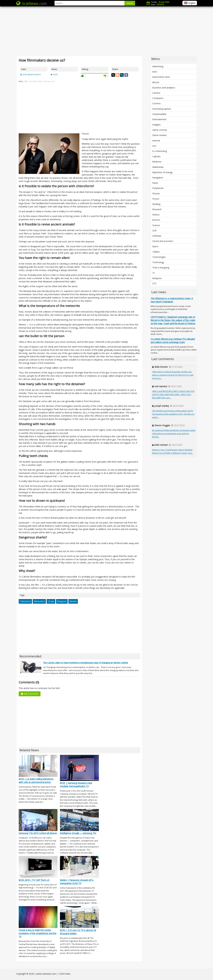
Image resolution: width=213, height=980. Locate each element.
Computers (158, 98)
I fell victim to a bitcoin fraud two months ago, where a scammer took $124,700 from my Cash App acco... (173, 375)
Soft (154, 231)
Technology (158, 262)
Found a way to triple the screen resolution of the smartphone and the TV (38, 933)
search (130, 3)
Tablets (156, 252)
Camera (156, 93)
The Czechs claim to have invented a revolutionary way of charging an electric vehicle (85, 663)
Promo (156, 199)
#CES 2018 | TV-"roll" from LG (34, 880)
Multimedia (158, 167)
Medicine (157, 162)
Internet (156, 141)
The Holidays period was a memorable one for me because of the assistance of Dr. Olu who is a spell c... (173, 414)
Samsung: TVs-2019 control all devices (38, 833)
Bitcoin (156, 82)
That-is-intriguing (161, 268)
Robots (156, 215)
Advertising (158, 66)
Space (155, 246)
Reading (156, 204)
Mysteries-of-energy (162, 172)
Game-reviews (159, 135)
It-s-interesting (160, 151)
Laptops (156, 156)
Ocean (51, 601)
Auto (155, 72)
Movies (73, 601)
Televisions (25, 601)
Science (156, 225)
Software (157, 236)
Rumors (156, 220)
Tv (154, 273)
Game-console (160, 130)
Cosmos (156, 103)
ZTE (154, 283)
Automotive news (161, 77)
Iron (154, 146)
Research (157, 209)
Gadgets (156, 125)
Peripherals (158, 188)
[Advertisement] (107, 31)
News (155, 183)
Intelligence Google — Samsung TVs (78, 833)
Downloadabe (159, 114)
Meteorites (39, 601)
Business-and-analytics (164, 88)
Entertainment (159, 119)
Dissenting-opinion (162, 109)
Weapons (62, 601)
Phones (156, 194)
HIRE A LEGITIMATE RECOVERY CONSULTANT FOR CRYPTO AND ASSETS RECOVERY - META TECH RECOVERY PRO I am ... (173, 395)
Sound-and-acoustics (163, 241)
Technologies (159, 257)
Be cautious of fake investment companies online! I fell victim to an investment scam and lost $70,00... (174, 434)
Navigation (158, 178)
